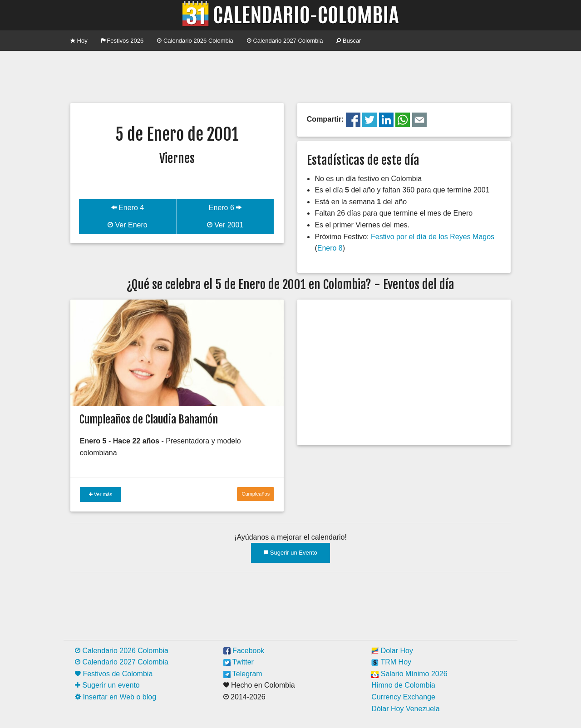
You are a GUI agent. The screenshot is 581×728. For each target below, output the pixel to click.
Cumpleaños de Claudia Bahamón (149, 419)
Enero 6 (225, 208)
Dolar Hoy (392, 651)
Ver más (101, 494)
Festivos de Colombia (114, 674)
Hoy (79, 41)
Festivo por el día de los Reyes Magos (433, 237)
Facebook (244, 651)
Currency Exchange (403, 697)
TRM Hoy (391, 662)
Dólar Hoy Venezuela (405, 709)
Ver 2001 (225, 225)
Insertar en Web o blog (116, 697)
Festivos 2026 (123, 41)
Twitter (239, 662)
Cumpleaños (256, 494)
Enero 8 (330, 248)
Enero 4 (128, 208)
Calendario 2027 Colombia (285, 41)
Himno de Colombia (403, 685)
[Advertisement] (290, 76)
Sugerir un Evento (290, 553)
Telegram (243, 674)
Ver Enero (128, 225)
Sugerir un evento (107, 685)
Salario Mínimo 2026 (409, 674)
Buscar (349, 41)
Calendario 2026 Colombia (195, 41)
